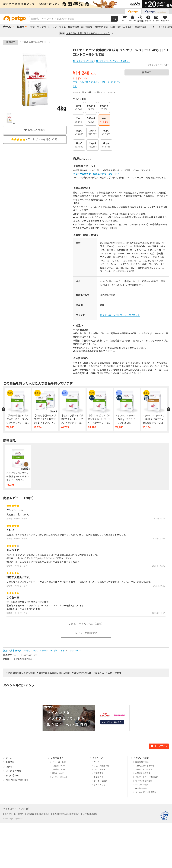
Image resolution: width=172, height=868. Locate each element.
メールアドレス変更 (144, 769)
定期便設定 (99, 773)
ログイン (153, 27)
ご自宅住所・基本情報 (145, 766)
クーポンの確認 (100, 781)
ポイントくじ (99, 785)
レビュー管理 (99, 769)
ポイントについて (60, 777)
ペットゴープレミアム (16, 809)
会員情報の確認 (142, 762)
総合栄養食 (87, 27)
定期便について (59, 769)
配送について (58, 773)
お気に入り (99, 777)
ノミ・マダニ (59, 27)
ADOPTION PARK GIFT (121, 27)
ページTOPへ (159, 746)
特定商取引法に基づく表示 (21, 673)
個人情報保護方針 (82, 673)
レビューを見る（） (35, 139)
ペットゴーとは (59, 762)
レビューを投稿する (86, 633)
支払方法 (100, 673)
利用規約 (19, 814)
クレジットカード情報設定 (147, 777)
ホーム (9, 758)
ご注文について (59, 766)
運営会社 (8, 814)
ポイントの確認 (142, 785)
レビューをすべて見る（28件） (86, 624)
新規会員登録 (141, 27)
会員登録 (10, 762)
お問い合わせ (115, 673)
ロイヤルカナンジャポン (83, 61)
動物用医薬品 (101, 27)
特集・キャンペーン (40, 27)
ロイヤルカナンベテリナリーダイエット (120, 315)
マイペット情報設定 (144, 781)
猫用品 (21, 27)
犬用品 (7, 27)
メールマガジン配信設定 (146, 792)
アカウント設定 (141, 758)
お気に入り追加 (35, 130)
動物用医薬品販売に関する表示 (54, 673)
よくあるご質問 (165, 27)
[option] (86, 4)
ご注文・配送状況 (101, 766)
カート (97, 762)
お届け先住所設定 (143, 773)
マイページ (97, 758)
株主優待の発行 (142, 788)
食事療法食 (73, 27)
